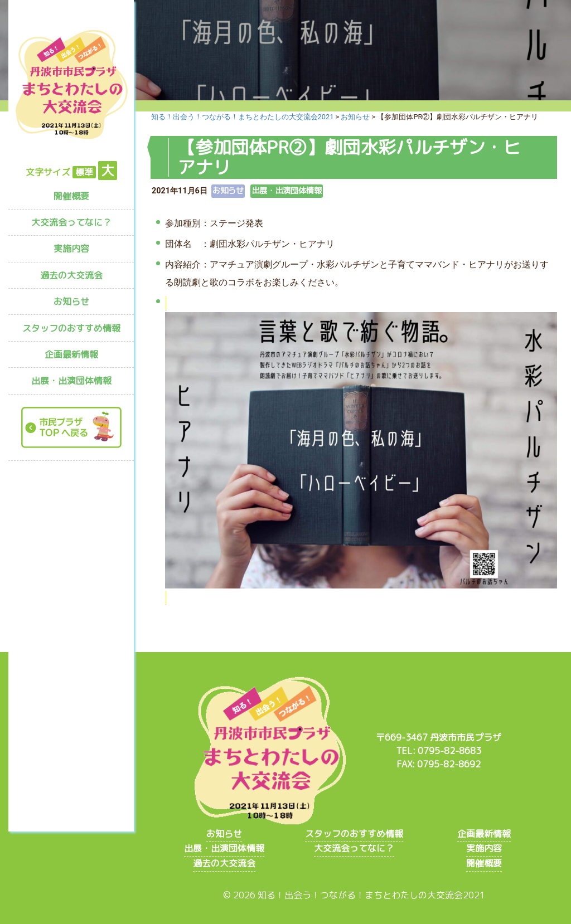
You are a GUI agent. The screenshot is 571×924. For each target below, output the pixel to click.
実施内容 (71, 249)
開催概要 (71, 196)
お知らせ (71, 301)
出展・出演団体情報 (71, 381)
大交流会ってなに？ (71, 222)
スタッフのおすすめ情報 (71, 328)
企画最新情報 (71, 354)
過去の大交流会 (71, 275)
